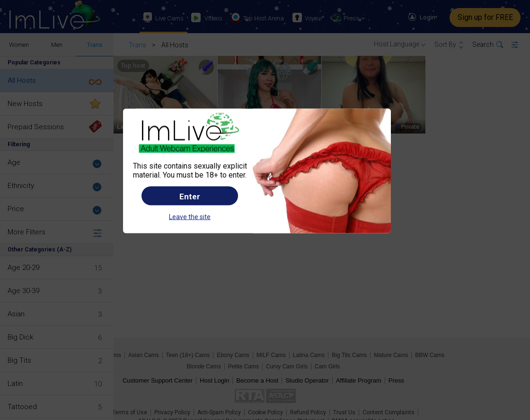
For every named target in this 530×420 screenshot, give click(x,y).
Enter (190, 196)
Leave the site (190, 216)
